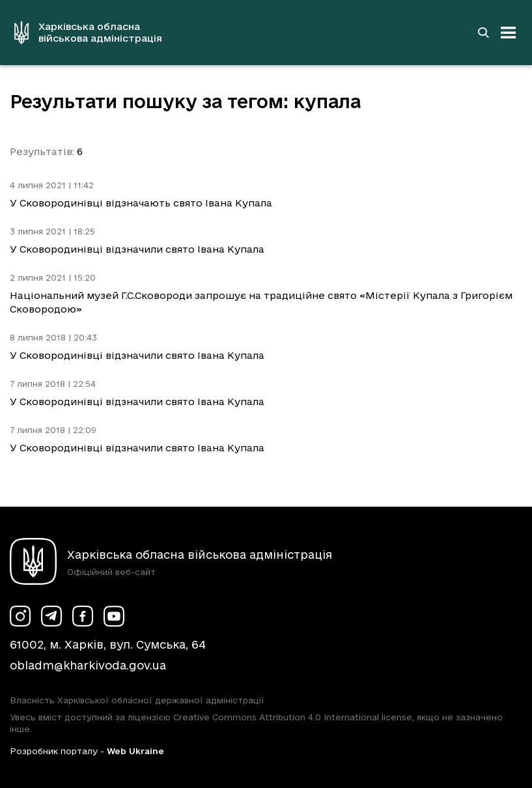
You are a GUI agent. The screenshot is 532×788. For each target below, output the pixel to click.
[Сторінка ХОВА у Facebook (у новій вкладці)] (83, 616)
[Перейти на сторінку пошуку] (483, 33)
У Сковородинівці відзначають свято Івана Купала (141, 203)
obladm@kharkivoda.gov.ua (88, 665)
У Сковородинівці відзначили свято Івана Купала (137, 249)
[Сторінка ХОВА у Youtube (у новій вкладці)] (114, 616)
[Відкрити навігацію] (509, 33)
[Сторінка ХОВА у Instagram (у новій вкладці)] (20, 616)
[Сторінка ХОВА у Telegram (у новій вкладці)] (51, 616)
